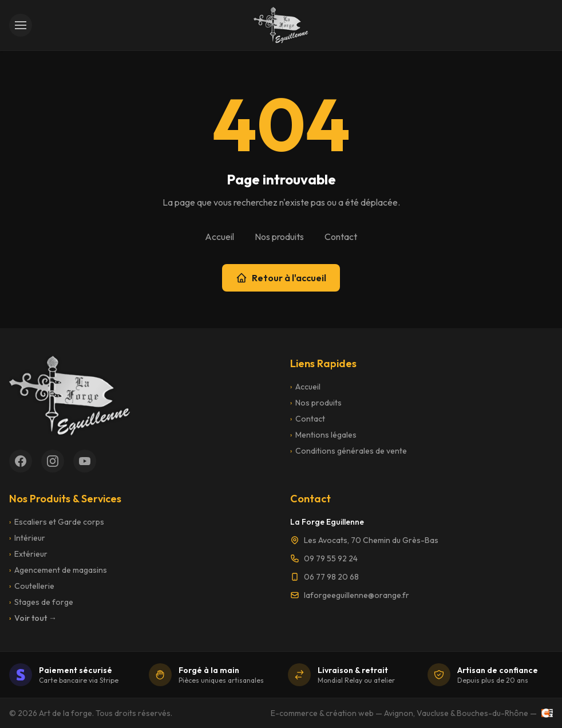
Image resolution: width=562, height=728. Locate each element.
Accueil (219, 237)
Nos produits (279, 237)
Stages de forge (41, 602)
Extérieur (28, 554)
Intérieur (27, 538)
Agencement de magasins (58, 570)
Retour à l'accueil (281, 278)
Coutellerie (32, 586)
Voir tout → (33, 618)
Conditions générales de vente (349, 451)
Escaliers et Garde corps (57, 522)
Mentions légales (323, 435)
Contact (341, 237)
